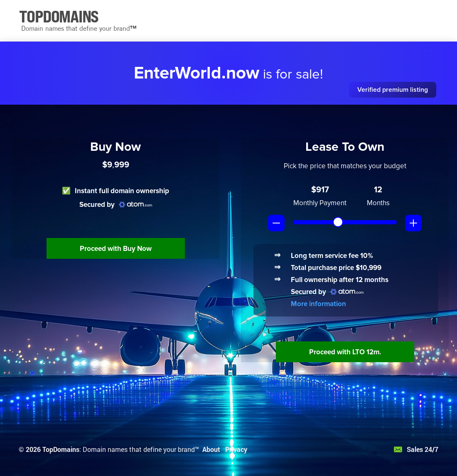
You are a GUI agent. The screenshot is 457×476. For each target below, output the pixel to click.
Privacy (236, 449)
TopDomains (61, 449)
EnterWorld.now (197, 73)
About (211, 449)
